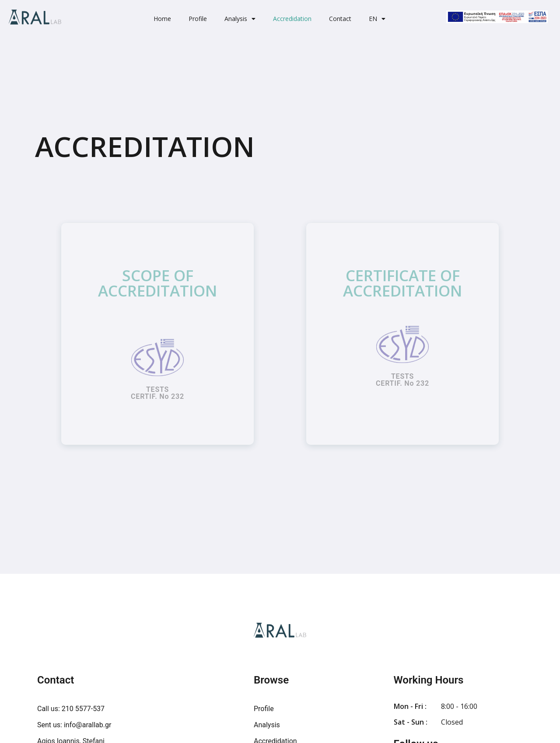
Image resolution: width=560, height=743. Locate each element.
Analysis (240, 19)
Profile (198, 19)
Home (162, 19)
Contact (340, 19)
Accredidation (292, 19)
